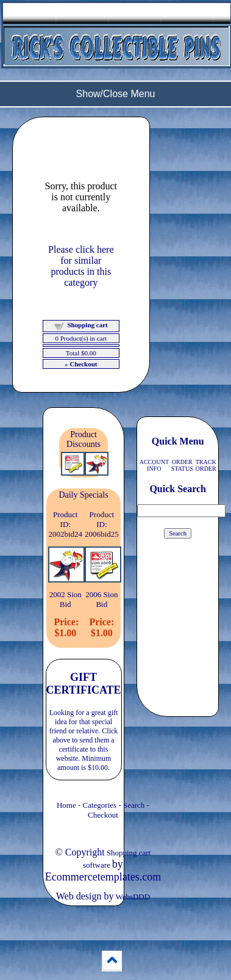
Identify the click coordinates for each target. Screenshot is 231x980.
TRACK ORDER (206, 465)
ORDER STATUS (182, 465)
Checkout (103, 815)
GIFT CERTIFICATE (84, 684)
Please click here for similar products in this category (81, 266)
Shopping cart (87, 325)
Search (134, 805)
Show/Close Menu (116, 94)
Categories (100, 805)
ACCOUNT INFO (154, 465)
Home (66, 805)
